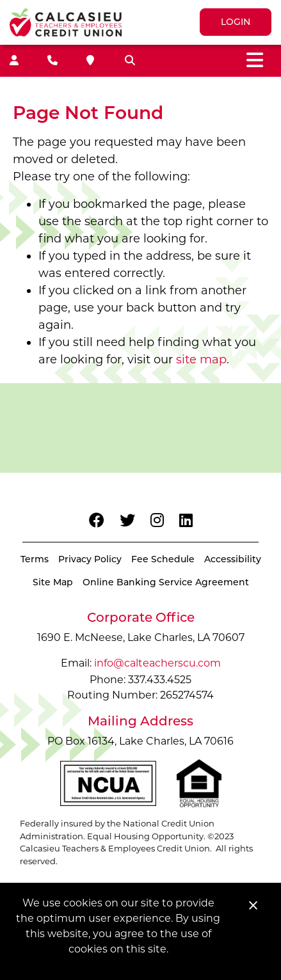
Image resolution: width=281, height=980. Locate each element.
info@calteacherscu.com (157, 663)
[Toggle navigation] (255, 60)
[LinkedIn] (186, 521)
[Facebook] (97, 521)
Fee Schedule (163, 559)
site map (201, 360)
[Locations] (90, 61)
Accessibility (233, 559)
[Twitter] (127, 521)
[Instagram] (157, 521)
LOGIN (236, 22)
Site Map (53, 582)
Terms (35, 559)
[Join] (14, 61)
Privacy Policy (90, 559)
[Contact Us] (52, 61)
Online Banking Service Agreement (166, 582)
